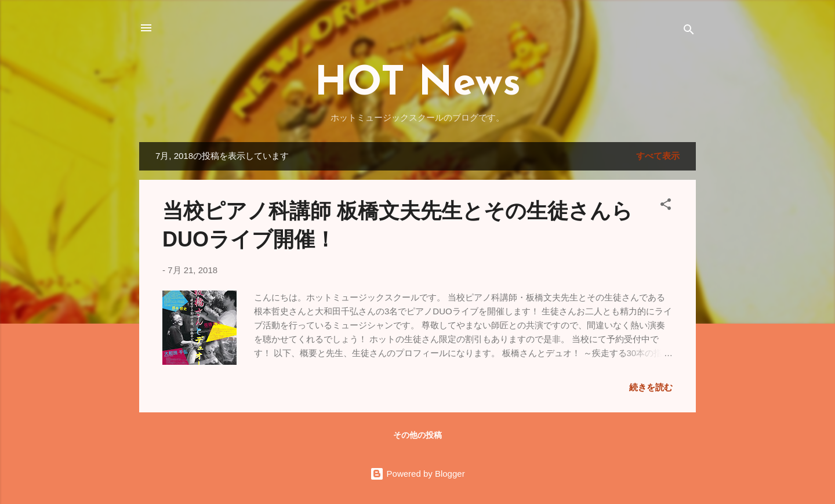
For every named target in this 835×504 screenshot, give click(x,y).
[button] (666, 206)
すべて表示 (658, 156)
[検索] (689, 32)
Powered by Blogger (417, 474)
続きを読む (651, 387)
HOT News (418, 84)
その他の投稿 (418, 435)
